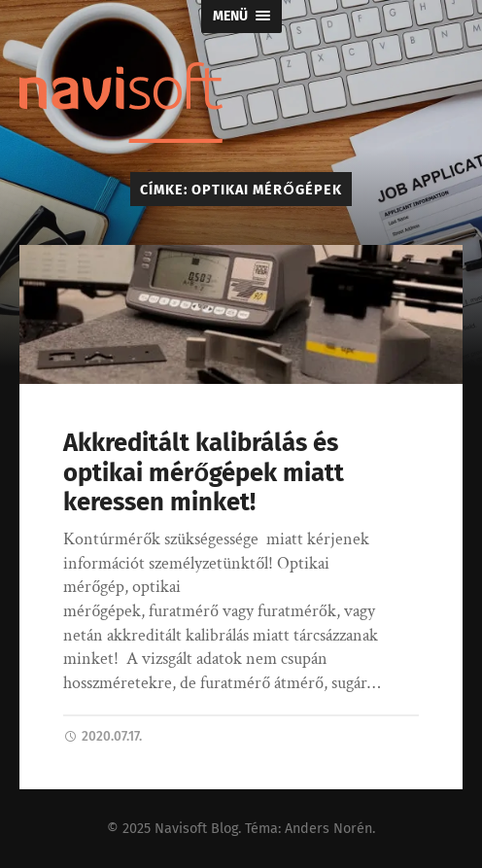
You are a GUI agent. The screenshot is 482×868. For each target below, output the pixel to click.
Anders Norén (328, 829)
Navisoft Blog (196, 829)
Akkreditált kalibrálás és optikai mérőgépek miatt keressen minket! (204, 472)
